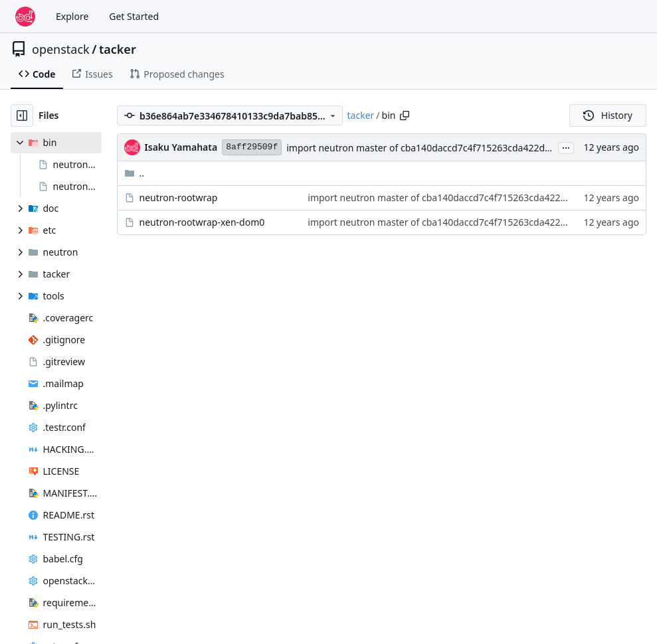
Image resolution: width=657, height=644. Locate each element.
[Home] (25, 17)
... (566, 147)
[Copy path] (405, 116)
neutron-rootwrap (179, 198)
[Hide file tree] (22, 116)
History (608, 115)
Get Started (134, 16)
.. (135, 173)
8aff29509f (252, 147)
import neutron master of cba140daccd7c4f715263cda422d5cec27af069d (446, 148)
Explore (72, 16)
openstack (61, 49)
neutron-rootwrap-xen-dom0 (202, 222)
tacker (118, 49)
